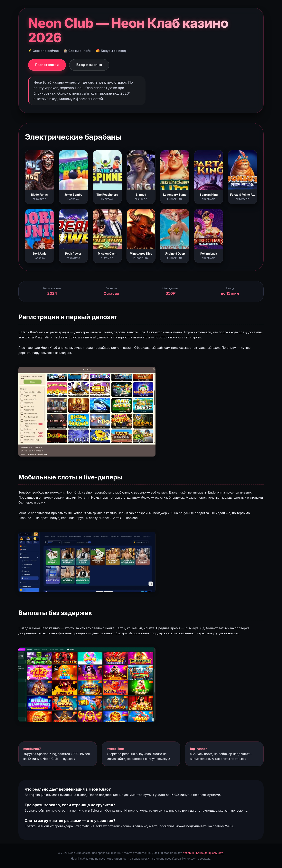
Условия (188, 853)
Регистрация (47, 65)
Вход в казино (89, 65)
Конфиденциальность (210, 853)
